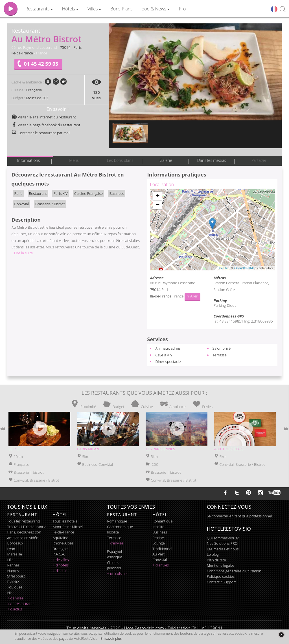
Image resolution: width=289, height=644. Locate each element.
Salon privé (222, 348)
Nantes (13, 571)
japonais (114, 568)
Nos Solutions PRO (222, 543)
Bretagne (60, 549)
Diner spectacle (168, 361)
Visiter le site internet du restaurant (44, 117)
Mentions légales (221, 565)
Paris (77, 47)
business (160, 532)
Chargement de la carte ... (212, 230)
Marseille (15, 554)
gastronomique (120, 527)
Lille (11, 560)
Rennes (13, 565)
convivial (160, 560)
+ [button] (158, 196)
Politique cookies (221, 576)
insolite (113, 532)
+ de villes (15, 598)
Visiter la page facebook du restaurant (46, 125)
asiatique (115, 557)
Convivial (22, 204)
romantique (117, 521)
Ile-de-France (22, 53)
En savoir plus (111, 639)
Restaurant (38, 193)
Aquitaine (61, 538)
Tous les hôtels (65, 521)
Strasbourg (16, 576)
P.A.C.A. (59, 554)
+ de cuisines (118, 574)
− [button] (158, 205)
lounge (159, 543)
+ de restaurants (21, 604)
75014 (65, 47)
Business (117, 193)
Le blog (213, 554)
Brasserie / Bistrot (50, 204)
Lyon (11, 549)
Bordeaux (15, 543)
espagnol (114, 552)
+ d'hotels (61, 565)
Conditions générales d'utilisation (234, 571)
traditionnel (162, 549)
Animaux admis (168, 348)
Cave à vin (163, 355)
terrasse (114, 538)
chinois (113, 563)
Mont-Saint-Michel (68, 527)
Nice (11, 593)
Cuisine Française (88, 193)
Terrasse (220, 355)
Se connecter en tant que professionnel (239, 516)
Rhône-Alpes (63, 543)
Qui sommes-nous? (223, 538)
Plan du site (216, 560)
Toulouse (15, 587)
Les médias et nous (223, 549)
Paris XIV (61, 193)
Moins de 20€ (37, 98)
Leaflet (224, 268)
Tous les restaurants (24, 521)
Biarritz (13, 582)
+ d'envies (115, 543)
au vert (158, 554)
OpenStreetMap (245, 268)
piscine (158, 538)
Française (34, 90)
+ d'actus (15, 609)
